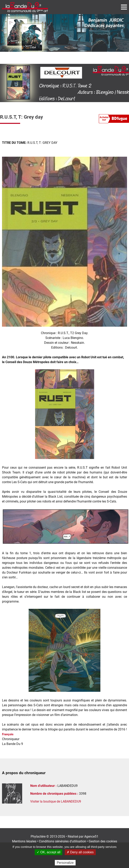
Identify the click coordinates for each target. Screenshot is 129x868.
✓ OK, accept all (48, 852)
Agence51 (91, 836)
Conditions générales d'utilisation (62, 841)
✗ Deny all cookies (80, 852)
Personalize (65, 863)
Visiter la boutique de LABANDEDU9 (56, 801)
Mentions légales (24, 841)
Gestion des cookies (103, 841)
